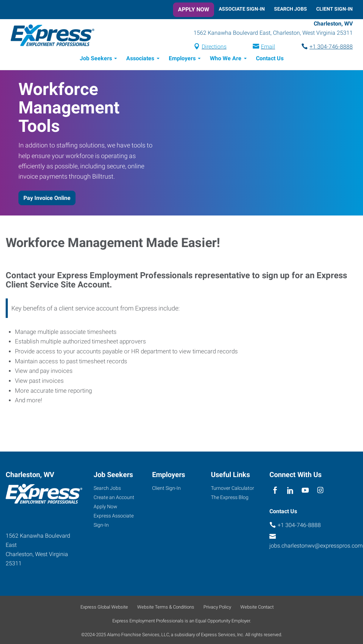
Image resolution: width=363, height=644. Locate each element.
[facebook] (275, 492)
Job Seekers (96, 59)
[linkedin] (290, 492)
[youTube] (305, 492)
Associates (140, 59)
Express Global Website (104, 608)
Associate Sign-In (242, 9)
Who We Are (226, 59)
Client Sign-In (334, 9)
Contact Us (270, 59)
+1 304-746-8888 (331, 47)
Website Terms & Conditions (166, 608)
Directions (214, 47)
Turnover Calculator (233, 489)
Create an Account (114, 498)
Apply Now (194, 9)
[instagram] (320, 492)
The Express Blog (230, 498)
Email (268, 47)
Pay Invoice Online (47, 199)
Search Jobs (291, 9)
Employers (182, 59)
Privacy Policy (217, 608)
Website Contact (257, 608)
